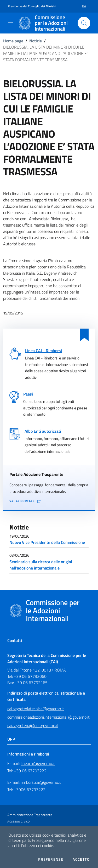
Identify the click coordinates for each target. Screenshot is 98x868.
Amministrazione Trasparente (30, 815)
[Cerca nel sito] (84, 23)
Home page (13, 41)
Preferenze (51, 859)
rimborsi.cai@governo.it (41, 782)
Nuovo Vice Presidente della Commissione (47, 542)
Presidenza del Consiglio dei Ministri (32, 6)
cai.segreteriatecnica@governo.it (36, 709)
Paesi (28, 394)
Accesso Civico (18, 821)
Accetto (81, 859)
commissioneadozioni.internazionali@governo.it (48, 717)
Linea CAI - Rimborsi (44, 351)
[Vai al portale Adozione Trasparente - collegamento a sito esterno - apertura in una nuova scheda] (49, 501)
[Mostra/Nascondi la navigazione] (10, 22)
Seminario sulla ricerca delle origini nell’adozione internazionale (41, 565)
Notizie (36, 41)
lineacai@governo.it (38, 763)
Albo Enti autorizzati (43, 431)
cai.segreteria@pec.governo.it (33, 725)
